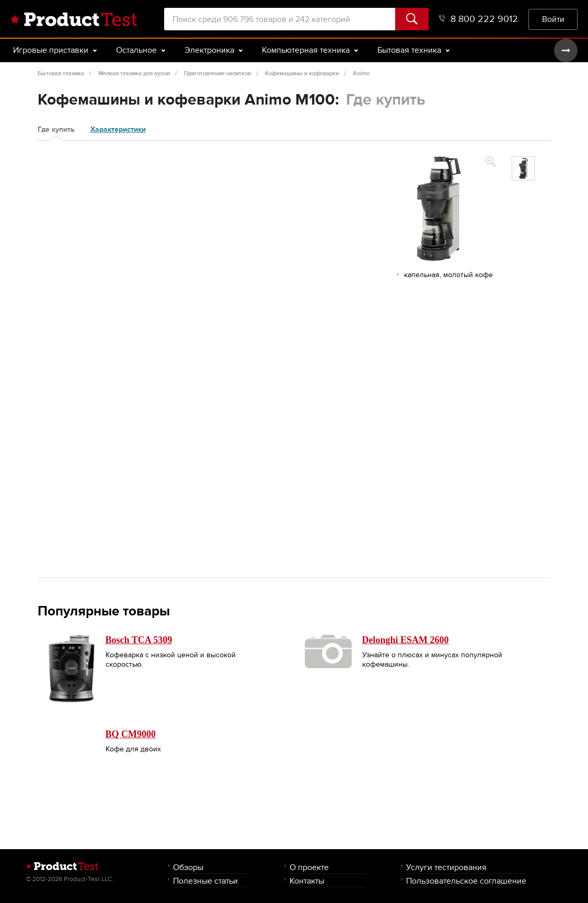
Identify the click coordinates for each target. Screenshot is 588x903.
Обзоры (188, 867)
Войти (553, 19)
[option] (523, 168)
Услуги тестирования (446, 867)
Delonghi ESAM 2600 (406, 640)
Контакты (307, 881)
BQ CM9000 (131, 734)
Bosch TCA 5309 (139, 640)
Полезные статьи (205, 881)
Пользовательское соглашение (466, 881)
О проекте (309, 867)
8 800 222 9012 (479, 19)
